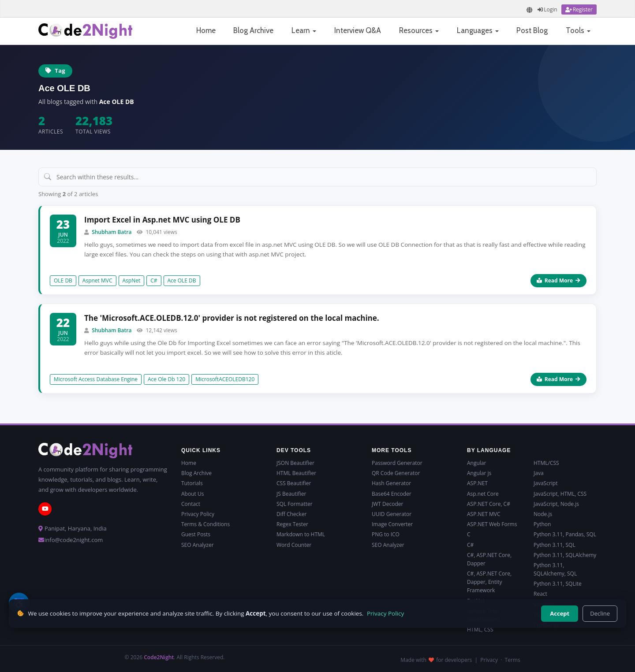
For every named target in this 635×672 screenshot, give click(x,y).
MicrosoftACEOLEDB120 (225, 379)
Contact (191, 504)
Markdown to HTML (301, 534)
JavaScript (545, 483)
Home (206, 30)
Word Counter (294, 545)
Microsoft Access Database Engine (96, 379)
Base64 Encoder (392, 494)
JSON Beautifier (295, 463)
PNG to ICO (386, 534)
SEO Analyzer (198, 545)
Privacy (489, 660)
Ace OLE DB (182, 280)
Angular (476, 463)
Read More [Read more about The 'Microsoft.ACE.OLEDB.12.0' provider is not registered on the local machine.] (558, 379)
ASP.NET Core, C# (489, 504)
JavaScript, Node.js (556, 504)
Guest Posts (196, 534)
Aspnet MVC (97, 280)
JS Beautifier (291, 494)
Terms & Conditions (205, 524)
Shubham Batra (112, 232)
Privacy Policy (198, 514)
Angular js (479, 473)
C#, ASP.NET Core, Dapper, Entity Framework (489, 582)
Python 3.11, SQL (555, 545)
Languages (478, 30)
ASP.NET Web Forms (492, 524)
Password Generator (397, 463)
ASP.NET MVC (484, 514)
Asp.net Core (483, 494)
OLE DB (63, 280)
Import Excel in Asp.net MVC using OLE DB (162, 220)
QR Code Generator (396, 473)
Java (539, 473)
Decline (600, 613)
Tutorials (192, 483)
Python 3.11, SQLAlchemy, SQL (555, 569)
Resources (419, 30)
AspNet (132, 280)
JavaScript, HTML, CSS (560, 494)
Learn (304, 30)
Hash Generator (391, 483)
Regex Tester (292, 524)
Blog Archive (253, 30)
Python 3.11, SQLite (558, 584)
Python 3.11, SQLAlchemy (565, 555)
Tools (578, 30)
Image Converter (392, 524)
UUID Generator (392, 514)
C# (154, 280)
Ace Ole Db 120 (166, 379)
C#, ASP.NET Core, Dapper (489, 559)
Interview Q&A (358, 30)
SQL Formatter (295, 504)
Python (542, 524)
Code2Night (159, 657)
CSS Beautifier (294, 483)
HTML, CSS (480, 629)
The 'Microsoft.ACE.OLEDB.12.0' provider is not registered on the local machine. (232, 318)
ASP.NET (477, 483)
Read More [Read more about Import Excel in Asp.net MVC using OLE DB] (558, 280)
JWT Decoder (387, 504)
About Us (192, 494)
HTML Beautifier (296, 473)
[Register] (579, 9)
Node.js (543, 514)
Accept (560, 613)
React (540, 594)
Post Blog (532, 30)
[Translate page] (530, 10)
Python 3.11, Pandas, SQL (565, 534)
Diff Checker (291, 514)
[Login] (547, 9)
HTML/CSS (546, 463)
